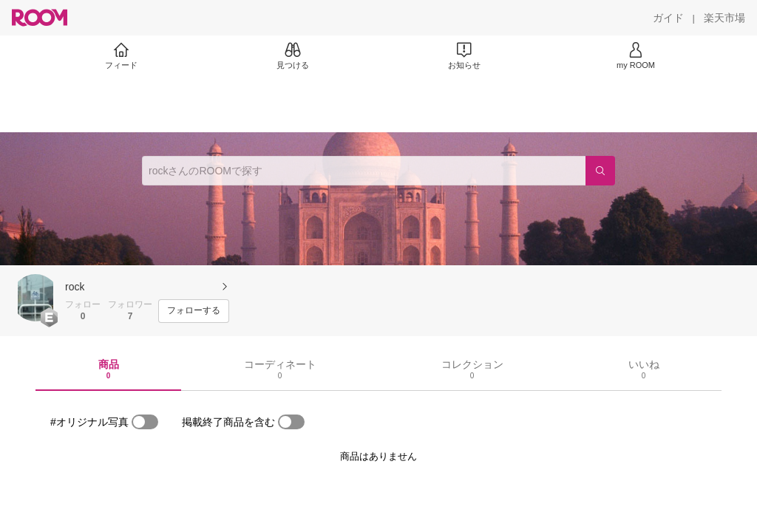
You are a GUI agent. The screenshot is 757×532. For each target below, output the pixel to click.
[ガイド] (668, 18)
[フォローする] (194, 311)
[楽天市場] (724, 18)
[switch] (145, 422)
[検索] (600, 171)
